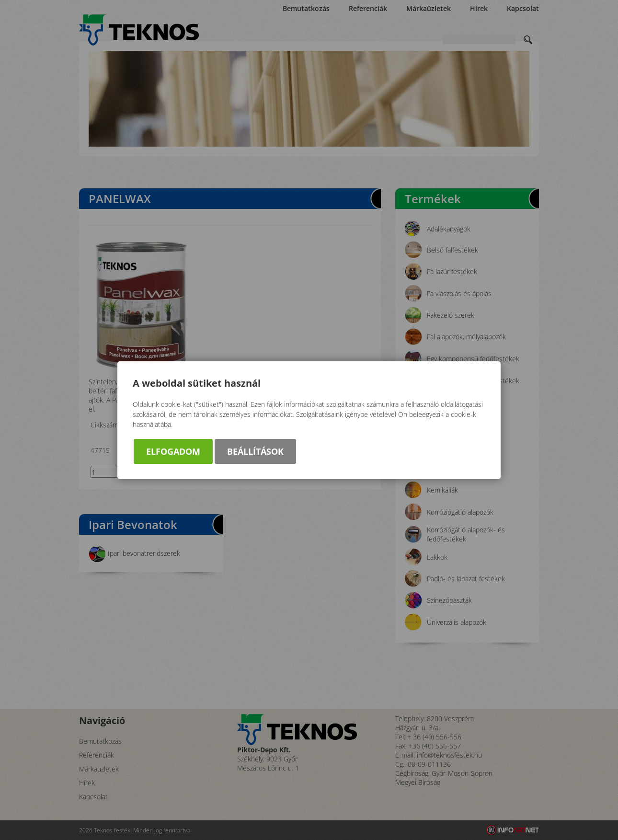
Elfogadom (173, 451)
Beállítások (255, 451)
